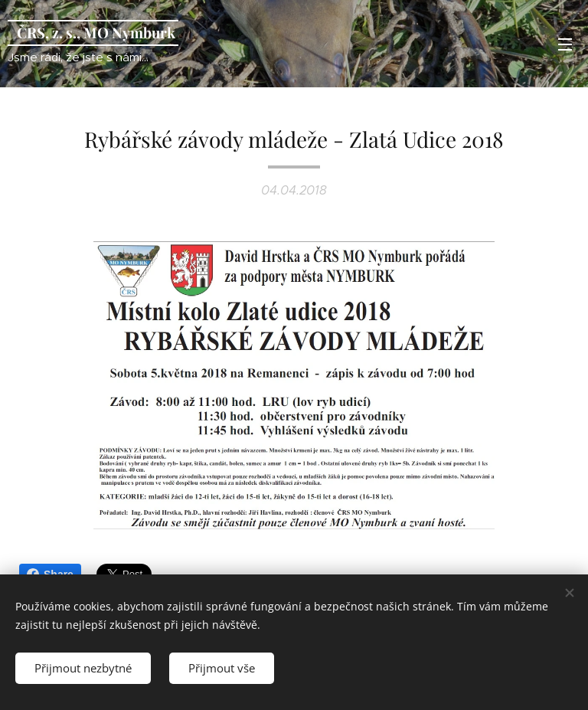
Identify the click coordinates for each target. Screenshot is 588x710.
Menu (565, 44)
